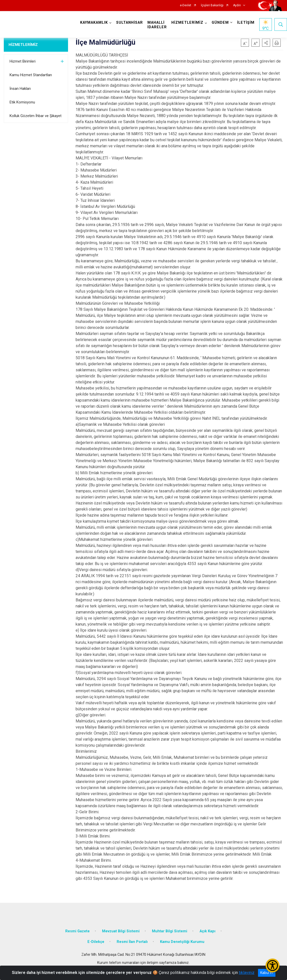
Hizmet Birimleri (23, 61)
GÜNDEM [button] (220, 23)
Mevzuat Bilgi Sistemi (121, 931)
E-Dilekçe (96, 942)
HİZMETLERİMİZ (23, 45)
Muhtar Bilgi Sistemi (170, 931)
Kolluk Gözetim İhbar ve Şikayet (36, 116)
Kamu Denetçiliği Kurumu (182, 942)
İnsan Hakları (20, 89)
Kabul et (267, 973)
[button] (266, 43)
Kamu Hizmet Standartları (31, 75)
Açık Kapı (208, 931)
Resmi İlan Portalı (132, 942)
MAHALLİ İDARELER (157, 25)
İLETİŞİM (246, 23)
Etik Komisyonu (22, 102)
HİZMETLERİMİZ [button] (187, 23)
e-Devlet (186, 5)
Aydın (237, 5)
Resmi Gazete (77, 931)
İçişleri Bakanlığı (212, 5)
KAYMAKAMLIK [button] (94, 23)
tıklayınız (247, 973)
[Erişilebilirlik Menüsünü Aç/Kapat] (273, 965)
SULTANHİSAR (130, 23)
